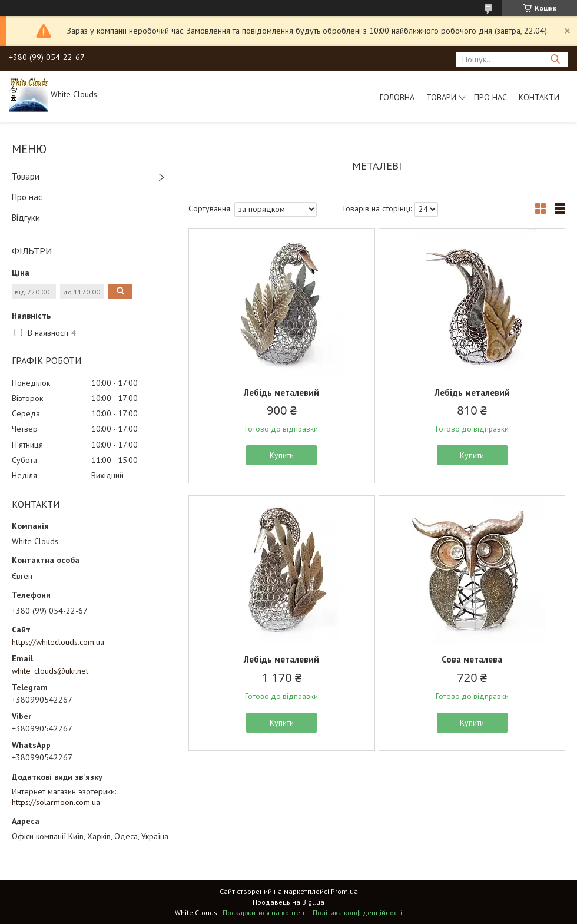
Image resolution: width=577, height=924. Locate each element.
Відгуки (26, 218)
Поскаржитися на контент (265, 913)
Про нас (490, 97)
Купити (282, 455)
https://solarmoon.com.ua (56, 802)
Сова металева (472, 659)
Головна (397, 97)
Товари (441, 97)
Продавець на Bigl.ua (288, 902)
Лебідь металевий (281, 393)
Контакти (539, 97)
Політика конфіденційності (357, 913)
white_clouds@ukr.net (50, 671)
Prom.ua (344, 891)
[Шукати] (555, 59)
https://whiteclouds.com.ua (58, 642)
